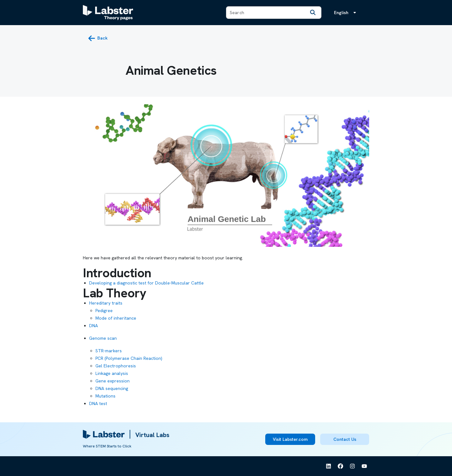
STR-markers (109, 351)
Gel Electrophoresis (116, 366)
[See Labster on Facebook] (341, 466)
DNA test (98, 403)
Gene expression (113, 381)
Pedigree (104, 311)
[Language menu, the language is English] (346, 13)
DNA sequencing (112, 388)
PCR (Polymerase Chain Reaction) (129, 358)
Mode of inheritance (116, 318)
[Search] (313, 13)
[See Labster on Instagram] (352, 466)
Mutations (105, 396)
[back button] (98, 38)
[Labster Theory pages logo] (108, 13)
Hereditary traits (106, 303)
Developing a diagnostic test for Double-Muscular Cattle (146, 283)
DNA (94, 326)
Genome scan (103, 338)
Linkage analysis (112, 373)
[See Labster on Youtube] (364, 466)
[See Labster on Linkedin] (329, 466)
